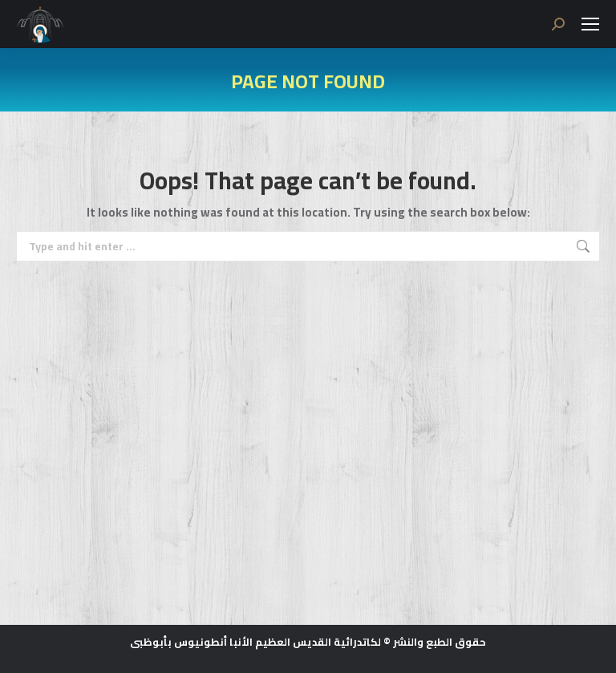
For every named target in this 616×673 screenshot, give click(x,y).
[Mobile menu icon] (590, 24)
